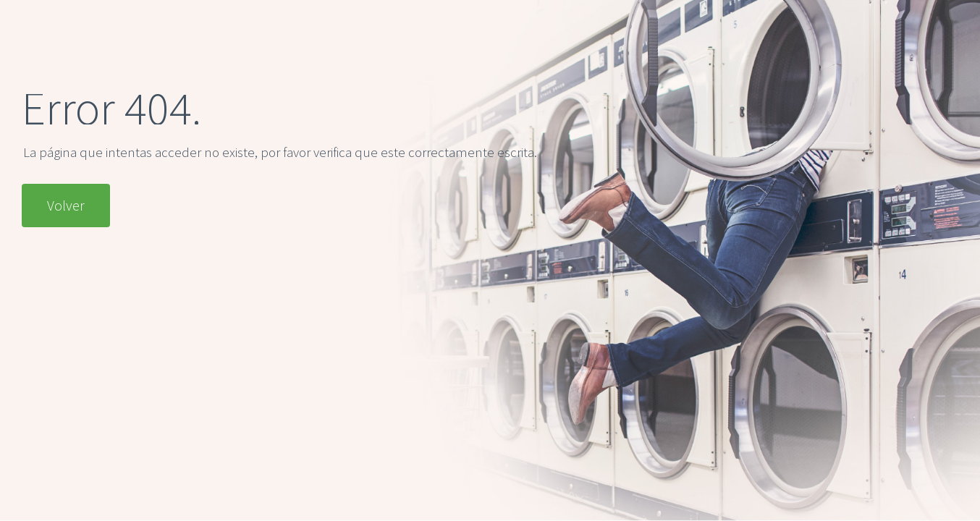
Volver (66, 205)
